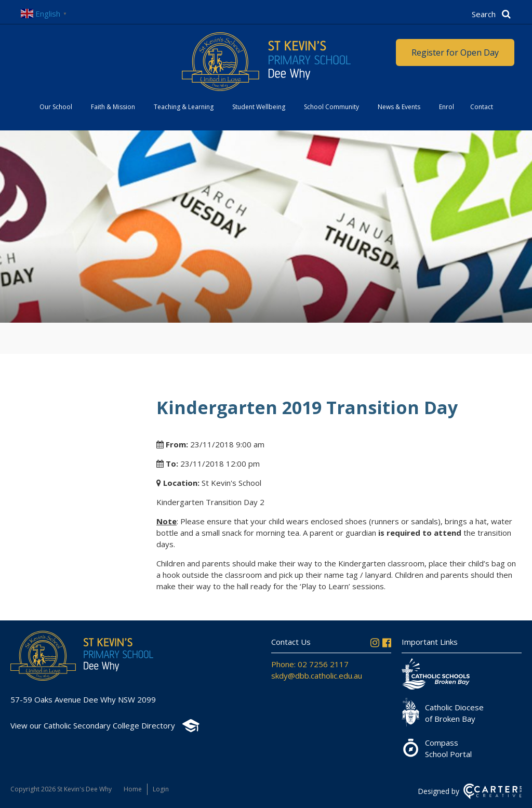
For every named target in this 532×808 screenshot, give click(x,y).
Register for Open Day (455, 52)
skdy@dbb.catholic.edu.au (317, 675)
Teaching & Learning (184, 107)
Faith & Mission (113, 107)
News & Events (399, 107)
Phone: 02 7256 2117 (310, 664)
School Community (331, 107)
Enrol (447, 107)
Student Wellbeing (259, 107)
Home (133, 789)
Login (161, 789)
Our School (56, 107)
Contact (482, 107)
